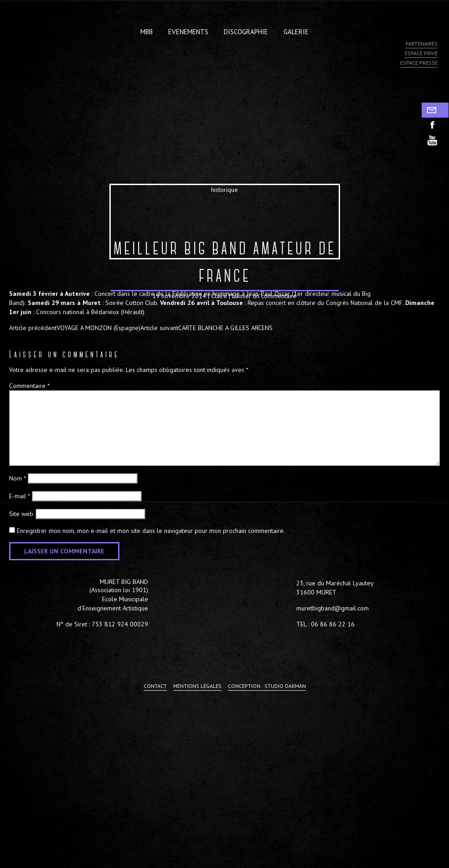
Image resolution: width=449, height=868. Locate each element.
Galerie (296, 32)
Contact (435, 110)
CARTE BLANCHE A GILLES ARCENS (206, 328)
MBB (147, 32)
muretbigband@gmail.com (333, 608)
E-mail (19, 496)
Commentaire (29, 386)
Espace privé (421, 53)
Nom (17, 478)
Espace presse (419, 63)
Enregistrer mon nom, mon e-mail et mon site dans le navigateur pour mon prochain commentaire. (151, 531)
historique (224, 190)
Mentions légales (197, 686)
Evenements (188, 32)
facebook (435, 125)
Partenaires (422, 44)
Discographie (246, 32)
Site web (21, 514)
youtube (435, 140)
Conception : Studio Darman (267, 686)
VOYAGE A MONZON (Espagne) (75, 328)
